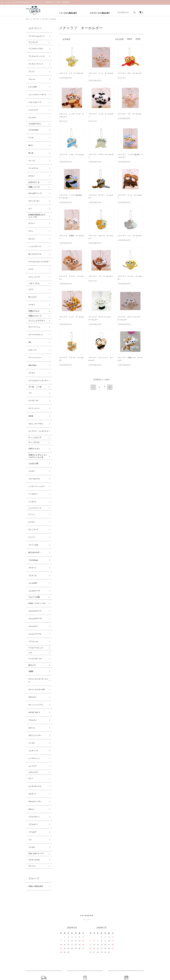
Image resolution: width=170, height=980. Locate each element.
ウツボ (31, 116)
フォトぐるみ (34, 445)
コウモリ (32, 249)
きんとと (32, 196)
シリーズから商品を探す (68, 13)
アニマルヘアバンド (37, 57)
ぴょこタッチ (34, 434)
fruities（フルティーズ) (37, 491)
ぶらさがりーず (35, 479)
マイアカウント (122, 12)
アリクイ (32, 63)
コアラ (31, 238)
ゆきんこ (32, 652)
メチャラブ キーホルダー (53, 19)
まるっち (32, 590)
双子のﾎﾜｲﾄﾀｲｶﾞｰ (35, 451)
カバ (30, 172)
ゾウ (30, 323)
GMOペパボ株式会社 (93, 969)
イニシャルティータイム (38, 81)
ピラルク (32, 428)
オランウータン (35, 166)
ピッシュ (32, 422)
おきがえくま (34, 150)
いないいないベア (36, 89)
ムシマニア (33, 619)
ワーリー (32, 696)
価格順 (130, 39)
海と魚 (31, 128)
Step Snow (33, 298)
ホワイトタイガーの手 (38, 562)
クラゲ (31, 222)
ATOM (114, 922)
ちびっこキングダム (37, 346)
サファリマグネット (37, 275)
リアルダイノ (34, 663)
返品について (81, 927)
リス (30, 675)
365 (30, 281)
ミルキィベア (34, 607)
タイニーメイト (35, 335)
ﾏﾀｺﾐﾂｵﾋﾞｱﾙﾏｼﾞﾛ (35, 579)
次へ (108, 386)
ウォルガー (33, 100)
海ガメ (31, 122)
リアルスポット (35, 658)
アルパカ (32, 69)
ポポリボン (33, 568)
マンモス (32, 602)
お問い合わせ (137, 927)
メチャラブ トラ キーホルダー (101, 276)
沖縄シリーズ (34, 155)
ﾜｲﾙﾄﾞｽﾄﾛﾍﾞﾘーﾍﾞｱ (36, 686)
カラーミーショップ (64, 969)
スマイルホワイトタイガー (38, 311)
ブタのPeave (34, 456)
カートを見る (137, 922)
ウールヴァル (34, 139)
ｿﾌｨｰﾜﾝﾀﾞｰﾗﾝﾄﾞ (34, 329)
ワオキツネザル (35, 691)
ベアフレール (34, 521)
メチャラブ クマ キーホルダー (71, 73)
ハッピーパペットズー (38, 400)
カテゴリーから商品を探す (100, 13)
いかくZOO (33, 74)
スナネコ (32, 304)
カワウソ (32, 185)
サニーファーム (35, 270)
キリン (31, 190)
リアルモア (33, 669)
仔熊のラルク (34, 255)
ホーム (28, 19)
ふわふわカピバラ (36, 499)
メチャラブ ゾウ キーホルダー (130, 236)
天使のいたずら (35, 370)
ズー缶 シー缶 (35, 318)
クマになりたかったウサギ (38, 215)
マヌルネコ (33, 585)
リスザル (32, 680)
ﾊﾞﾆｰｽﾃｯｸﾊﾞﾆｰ (34, 406)
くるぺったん (34, 233)
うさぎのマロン (35, 105)
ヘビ (30, 531)
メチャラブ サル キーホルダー (130, 73)
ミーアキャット (35, 613)
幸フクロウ (33, 244)
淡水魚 (31, 340)
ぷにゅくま (33, 468)
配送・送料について (84, 922)
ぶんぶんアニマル (36, 516)
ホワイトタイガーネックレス (38, 554)
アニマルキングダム (37, 46)
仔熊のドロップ (35, 260)
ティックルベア (35, 360)
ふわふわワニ (34, 510)
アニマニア (33, 40)
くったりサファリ (36, 202)
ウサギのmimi (34, 111)
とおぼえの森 (34, 383)
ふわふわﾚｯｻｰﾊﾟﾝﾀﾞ (36, 504)
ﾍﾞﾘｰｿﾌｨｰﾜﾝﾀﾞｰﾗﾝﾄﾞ (36, 537)
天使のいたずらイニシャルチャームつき (38, 377)
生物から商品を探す (37, 716)
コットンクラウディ (37, 264)
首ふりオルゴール (36, 207)
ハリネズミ (33, 412)
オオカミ (32, 145)
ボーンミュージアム (37, 573)
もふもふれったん (36, 635)
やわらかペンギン (36, 646)
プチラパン (33, 462)
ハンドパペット (35, 417)
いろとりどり (34, 94)
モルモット (33, 641)
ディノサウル (34, 365)
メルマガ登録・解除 (114, 919)
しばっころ (33, 287)
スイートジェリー (36, 292)
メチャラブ (37, 19)
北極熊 (31, 547)
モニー (31, 629)
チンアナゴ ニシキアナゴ (38, 353)
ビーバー (32, 439)
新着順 (138, 39)
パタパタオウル (35, 395)
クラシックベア (35, 228)
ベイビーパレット (36, 527)
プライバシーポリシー (85, 939)
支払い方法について (84, 931)
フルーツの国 (34, 484)
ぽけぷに (32, 542)
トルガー (32, 389)
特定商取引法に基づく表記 (86, 935)
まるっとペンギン (36, 596)
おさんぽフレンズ (36, 160)
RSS (109, 922)
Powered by (85, 974)
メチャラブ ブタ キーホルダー (130, 114)
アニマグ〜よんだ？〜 (38, 35)
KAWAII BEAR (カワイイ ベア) (37, 178)
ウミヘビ (32, 134)
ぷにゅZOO (33, 473)
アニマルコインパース (38, 51)
